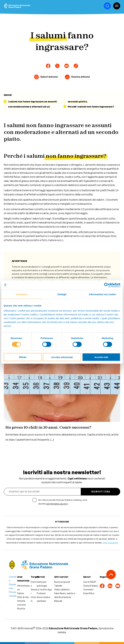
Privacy (13, 592)
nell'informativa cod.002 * (57, 504)
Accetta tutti (101, 357)
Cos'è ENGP (90, 582)
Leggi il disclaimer (110, 543)
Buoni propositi (62, 582)
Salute (21, 593)
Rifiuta (23, 357)
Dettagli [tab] (62, 294)
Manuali (58, 601)
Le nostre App (44, 589)
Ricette (21, 609)
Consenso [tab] (22, 294)
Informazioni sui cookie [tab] (102, 294)
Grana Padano (91, 586)
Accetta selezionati (62, 357)
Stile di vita (23, 597)
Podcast (41, 593)
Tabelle (58, 586)
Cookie (13, 596)
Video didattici (62, 589)
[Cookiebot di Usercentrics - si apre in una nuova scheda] (106, 285)
